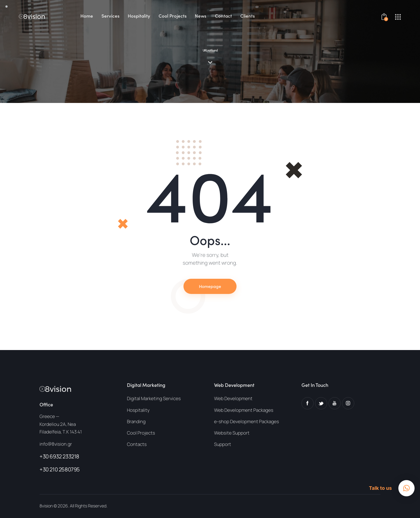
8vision (46, 506)
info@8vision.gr (56, 444)
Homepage (210, 286)
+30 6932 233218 (59, 456)
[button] (406, 488)
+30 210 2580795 (60, 469)
